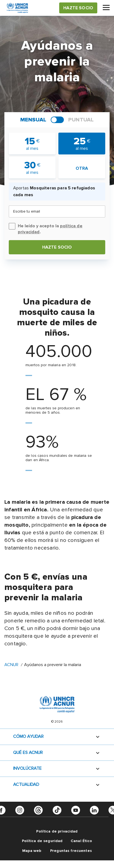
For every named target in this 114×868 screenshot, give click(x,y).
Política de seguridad (42, 841)
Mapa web (32, 851)
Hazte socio (57, 247)
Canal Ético (82, 841)
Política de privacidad (57, 831)
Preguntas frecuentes (71, 851)
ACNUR (11, 665)
